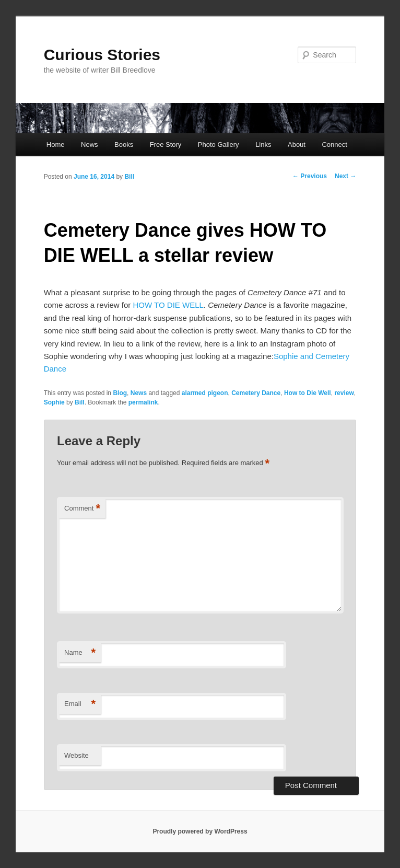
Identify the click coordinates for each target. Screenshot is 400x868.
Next (345, 176)
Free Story (166, 144)
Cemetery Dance (256, 393)
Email (80, 704)
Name (80, 653)
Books (124, 144)
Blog (120, 393)
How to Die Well (308, 393)
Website (77, 755)
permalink (143, 402)
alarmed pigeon (205, 393)
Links (263, 144)
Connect (334, 144)
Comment (82, 509)
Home (56, 144)
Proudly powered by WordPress (200, 831)
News (90, 144)
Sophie (54, 402)
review (344, 393)
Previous (310, 176)
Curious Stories (102, 55)
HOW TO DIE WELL (168, 305)
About (297, 144)
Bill (129, 177)
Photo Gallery (219, 144)
